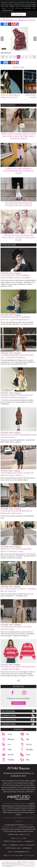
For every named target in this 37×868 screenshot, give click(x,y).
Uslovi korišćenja (30, 864)
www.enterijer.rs (24, 848)
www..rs (24, 834)
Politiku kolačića (7, 10)
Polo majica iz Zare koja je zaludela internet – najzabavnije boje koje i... (18, 668)
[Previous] (2, 39)
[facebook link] (13, 693)
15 (18, 57)
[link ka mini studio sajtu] (19, 799)
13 (11, 57)
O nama (6, 818)
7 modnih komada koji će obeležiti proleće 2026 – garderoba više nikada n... (17, 356)
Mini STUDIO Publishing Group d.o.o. (15, 804)
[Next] (35, 39)
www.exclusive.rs (27, 845)
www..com (18, 838)
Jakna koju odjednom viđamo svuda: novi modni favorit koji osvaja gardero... (17, 396)
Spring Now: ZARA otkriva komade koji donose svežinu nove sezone (16, 550)
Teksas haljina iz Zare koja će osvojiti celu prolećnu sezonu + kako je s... (17, 474)
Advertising (16, 818)
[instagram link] (24, 693)
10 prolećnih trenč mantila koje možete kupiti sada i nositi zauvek (16, 512)
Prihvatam (19, 14)
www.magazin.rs (25, 841)
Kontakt (18, 821)
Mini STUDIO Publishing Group (24, 866)
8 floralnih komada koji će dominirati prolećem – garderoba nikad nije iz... (15, 318)
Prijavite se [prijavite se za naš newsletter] (18, 703)
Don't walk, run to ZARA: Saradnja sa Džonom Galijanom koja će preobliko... (16, 276)
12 (7, 57)
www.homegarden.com (18, 852)
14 (15, 57)
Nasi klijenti (28, 818)
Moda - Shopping (15, 273)
